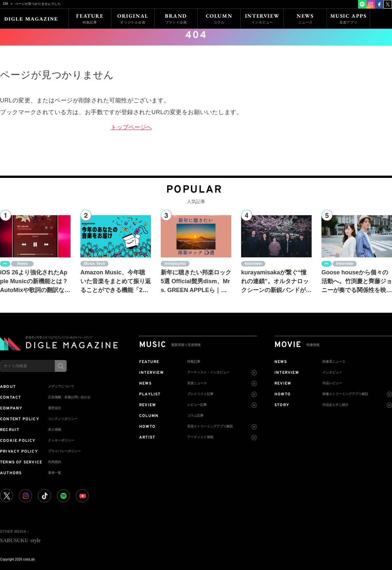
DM (6, 4)
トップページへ (131, 127)
